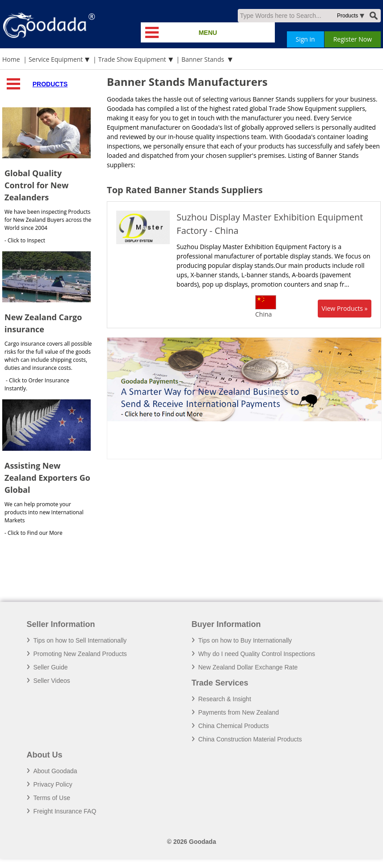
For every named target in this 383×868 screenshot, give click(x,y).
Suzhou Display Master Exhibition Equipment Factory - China (270, 224)
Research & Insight (225, 699)
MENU (208, 33)
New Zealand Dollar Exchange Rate (248, 667)
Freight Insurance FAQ (65, 811)
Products (50, 84)
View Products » (345, 308)
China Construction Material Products (250, 739)
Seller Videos (52, 681)
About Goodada (55, 771)
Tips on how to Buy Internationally (245, 640)
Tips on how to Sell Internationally (80, 640)
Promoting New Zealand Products (80, 654)
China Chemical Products (234, 726)
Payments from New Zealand (239, 712)
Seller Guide (51, 667)
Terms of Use (52, 798)
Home (11, 59)
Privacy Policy (53, 784)
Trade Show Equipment (132, 59)
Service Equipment (56, 59)
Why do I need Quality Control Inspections (257, 654)
